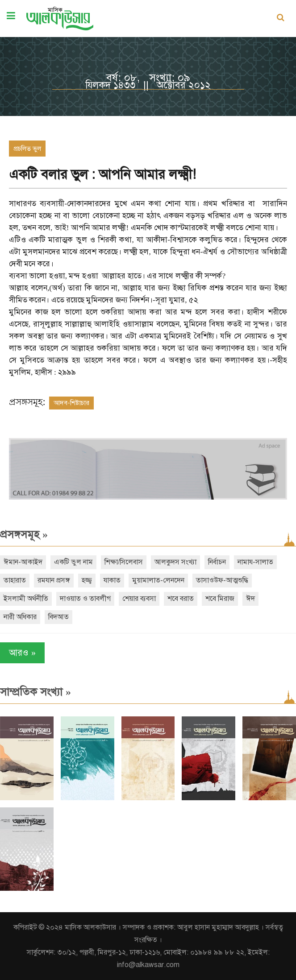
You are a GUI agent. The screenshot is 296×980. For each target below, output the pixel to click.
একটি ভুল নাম (73, 562)
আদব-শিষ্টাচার (71, 403)
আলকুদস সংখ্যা (175, 562)
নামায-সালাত (255, 562)
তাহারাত (15, 580)
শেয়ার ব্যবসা (139, 599)
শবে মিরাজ (220, 599)
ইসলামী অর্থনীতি (26, 599)
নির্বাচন (217, 562)
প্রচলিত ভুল (27, 149)
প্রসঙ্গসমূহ (24, 534)
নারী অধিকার (20, 617)
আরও (22, 653)
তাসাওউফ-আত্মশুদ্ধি (222, 580)
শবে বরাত (181, 599)
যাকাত (112, 580)
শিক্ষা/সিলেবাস (124, 562)
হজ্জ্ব (87, 580)
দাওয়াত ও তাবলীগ (85, 599)
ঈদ (250, 599)
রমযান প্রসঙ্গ (54, 580)
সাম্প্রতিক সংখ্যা (35, 692)
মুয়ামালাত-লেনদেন (158, 580)
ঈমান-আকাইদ (23, 562)
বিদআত (58, 617)
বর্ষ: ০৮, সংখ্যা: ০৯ (148, 78)
